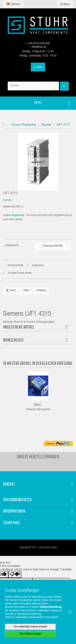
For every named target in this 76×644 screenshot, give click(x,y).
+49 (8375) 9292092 (38, 44)
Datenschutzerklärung (51, 607)
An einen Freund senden (20, 273)
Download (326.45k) (53, 246)
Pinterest (41, 290)
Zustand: (7, 215)
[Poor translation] (15, 574)
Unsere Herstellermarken (38, 457)
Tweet (11, 290)
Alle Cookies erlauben (31, 634)
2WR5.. (38, 405)
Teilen (26, 290)
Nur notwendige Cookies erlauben (31, 627)
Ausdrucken (38, 266)
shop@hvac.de (38, 47)
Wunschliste (13, 340)
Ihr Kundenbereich (17, 499)
